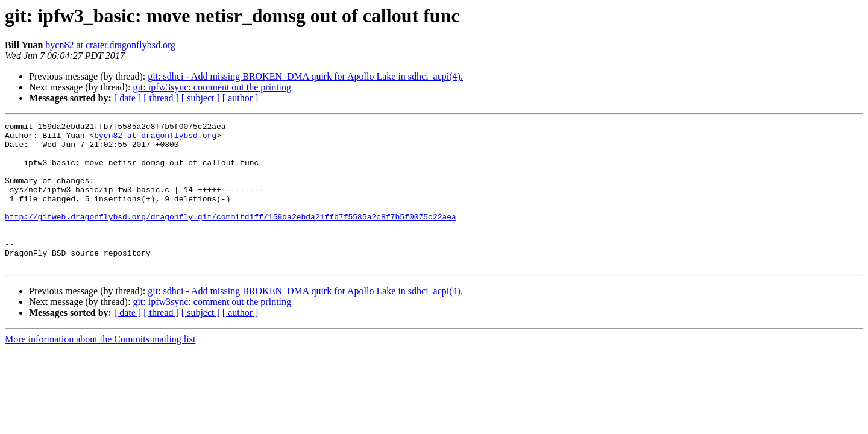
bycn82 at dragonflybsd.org (155, 139)
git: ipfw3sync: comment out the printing (212, 87)
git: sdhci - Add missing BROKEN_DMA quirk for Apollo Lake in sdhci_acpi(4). (305, 76)
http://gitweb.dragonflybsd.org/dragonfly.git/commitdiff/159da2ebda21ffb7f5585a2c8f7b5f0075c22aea (231, 236)
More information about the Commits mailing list (100, 368)
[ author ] (241, 98)
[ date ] (127, 98)
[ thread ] (161, 98)
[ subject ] (201, 98)
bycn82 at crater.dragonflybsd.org (110, 45)
